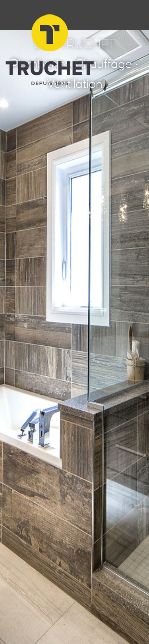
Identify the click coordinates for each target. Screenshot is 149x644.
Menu (134, 15)
